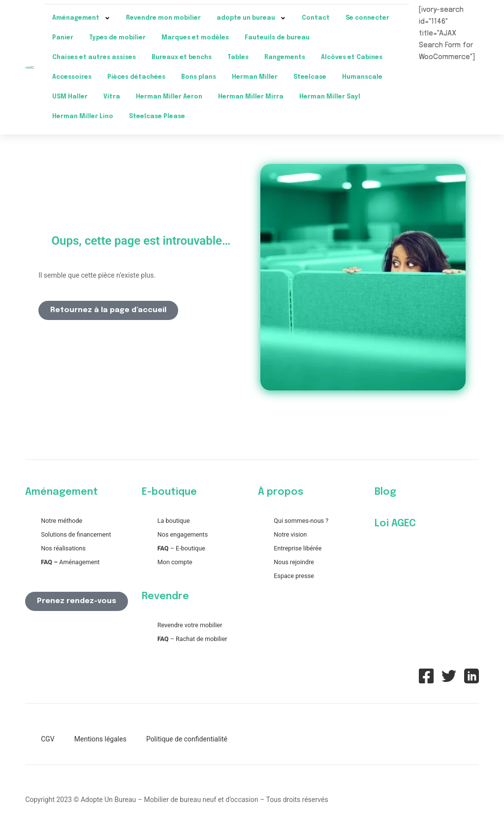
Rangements (285, 58)
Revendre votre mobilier (190, 625)
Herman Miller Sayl (330, 97)
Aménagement (81, 18)
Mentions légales (100, 739)
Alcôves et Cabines (352, 58)
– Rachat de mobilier (192, 639)
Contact (316, 18)
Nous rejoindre (294, 562)
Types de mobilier (117, 38)
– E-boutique (187, 548)
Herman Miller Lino (83, 117)
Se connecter (367, 18)
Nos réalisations (63, 548)
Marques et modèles (195, 38)
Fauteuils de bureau (277, 38)
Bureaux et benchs (182, 58)
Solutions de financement (76, 534)
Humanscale (362, 77)
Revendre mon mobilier (163, 18)
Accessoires (72, 77)
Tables (238, 58)
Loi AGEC (395, 524)
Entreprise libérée (298, 548)
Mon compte (175, 562)
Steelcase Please (157, 117)
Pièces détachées (136, 77)
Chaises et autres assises (94, 58)
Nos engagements (183, 534)
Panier (63, 38)
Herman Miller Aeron (169, 97)
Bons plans (199, 77)
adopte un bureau (251, 18)
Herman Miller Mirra (251, 97)
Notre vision (290, 534)
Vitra (112, 97)
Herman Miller (255, 77)
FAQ (163, 548)
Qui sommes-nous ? (301, 521)
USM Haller (70, 97)
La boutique (174, 521)
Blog (385, 492)
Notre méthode (62, 521)
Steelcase (310, 77)
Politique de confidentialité (187, 739)
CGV (48, 739)
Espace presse (294, 576)
